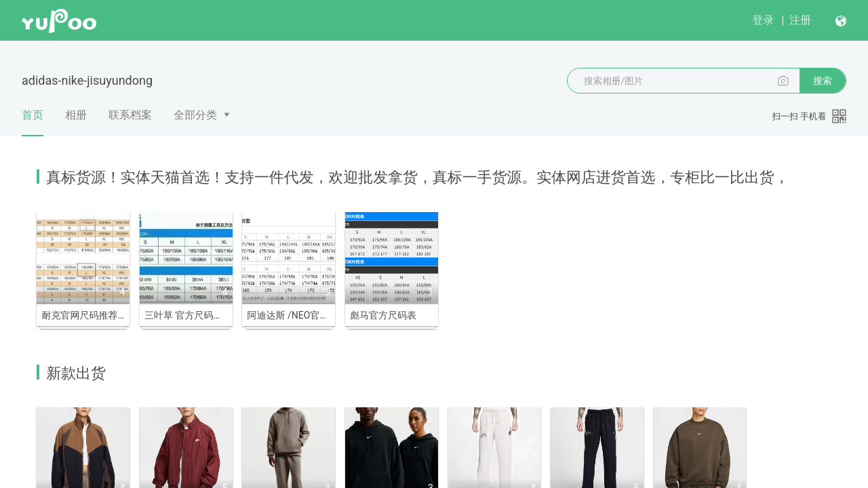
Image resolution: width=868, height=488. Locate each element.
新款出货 (76, 370)
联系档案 (130, 115)
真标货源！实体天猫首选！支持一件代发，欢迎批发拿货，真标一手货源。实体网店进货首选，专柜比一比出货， (417, 177)
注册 (800, 20)
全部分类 (195, 115)
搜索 (823, 81)
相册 (76, 115)
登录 (763, 20)
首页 (33, 122)
